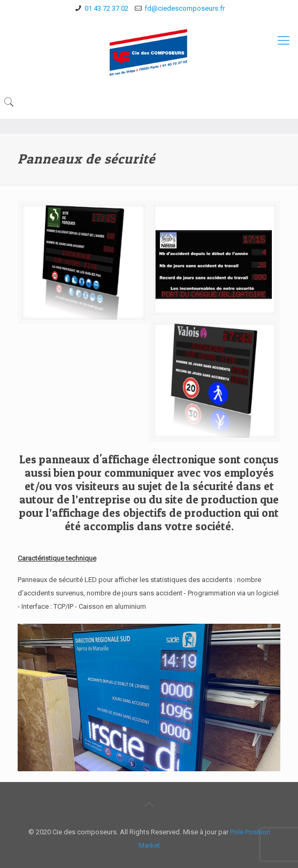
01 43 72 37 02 (106, 8)
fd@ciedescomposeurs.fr (185, 8)
